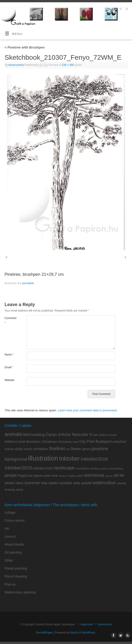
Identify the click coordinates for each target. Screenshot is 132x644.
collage (10, 512)
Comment (10, 320)
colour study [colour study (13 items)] (14, 449)
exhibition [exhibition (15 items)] (41, 449)
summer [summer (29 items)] (32, 483)
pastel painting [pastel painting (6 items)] (115, 469)
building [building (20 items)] (38, 435)
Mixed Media (14, 544)
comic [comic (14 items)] (28, 449)
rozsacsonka (16, 65)
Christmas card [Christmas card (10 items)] (68, 442)
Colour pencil (15, 520)
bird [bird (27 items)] (27, 434)
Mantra (74, 633)
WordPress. (89, 633)
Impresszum (105, 624)
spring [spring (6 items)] (109, 476)
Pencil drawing (16, 576)
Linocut (10, 536)
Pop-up (10, 584)
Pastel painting (16, 568)
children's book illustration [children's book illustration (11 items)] (23, 442)
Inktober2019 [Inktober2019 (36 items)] (18, 468)
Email (9, 367)
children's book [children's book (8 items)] (107, 435)
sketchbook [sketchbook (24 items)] (94, 475)
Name (9, 355)
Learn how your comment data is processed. (88, 410)
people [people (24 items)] (11, 475)
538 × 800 (68, 65)
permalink (28, 283)
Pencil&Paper (44, 633)
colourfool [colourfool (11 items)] (119, 442)
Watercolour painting (20, 592)
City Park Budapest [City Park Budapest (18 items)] (95, 442)
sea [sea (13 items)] (80, 476)
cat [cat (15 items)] (95, 435)
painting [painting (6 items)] (95, 469)
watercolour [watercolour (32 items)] (104, 483)
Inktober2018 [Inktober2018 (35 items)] (94, 459)
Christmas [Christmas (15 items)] (49, 442)
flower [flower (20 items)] (76, 449)
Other (9, 560)
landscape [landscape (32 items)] (64, 468)
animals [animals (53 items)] (13, 434)
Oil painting (13, 552)
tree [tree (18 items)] (44, 483)
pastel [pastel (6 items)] (103, 469)
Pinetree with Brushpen (25, 47)
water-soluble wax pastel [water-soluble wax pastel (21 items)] (70, 483)
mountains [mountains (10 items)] (82, 468)
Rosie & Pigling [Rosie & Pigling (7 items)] (67, 476)
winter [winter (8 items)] (20, 490)
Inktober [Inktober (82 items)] (69, 459)
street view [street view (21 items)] (14, 483)
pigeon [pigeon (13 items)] (38, 476)
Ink (7, 528)
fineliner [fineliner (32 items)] (57, 448)
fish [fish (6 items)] (68, 449)
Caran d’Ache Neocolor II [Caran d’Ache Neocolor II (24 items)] (69, 435)
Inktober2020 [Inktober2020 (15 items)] (43, 468)
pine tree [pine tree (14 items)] (51, 475)
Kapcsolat (87, 624)
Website (9, 380)
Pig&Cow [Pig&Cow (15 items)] (25, 475)
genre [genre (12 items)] (86, 449)
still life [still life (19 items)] (119, 475)
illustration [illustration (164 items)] (43, 458)
